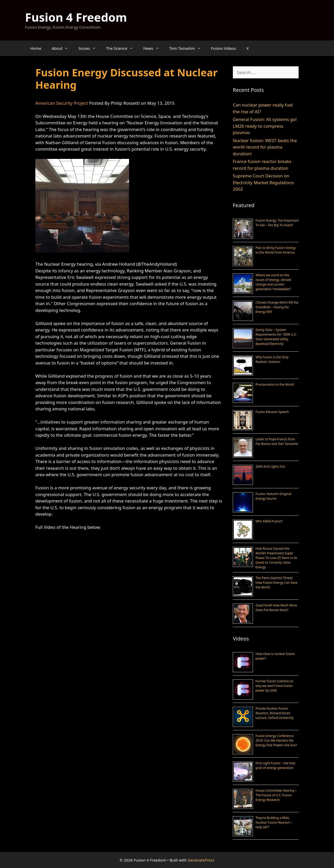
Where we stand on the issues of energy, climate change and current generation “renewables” (273, 282)
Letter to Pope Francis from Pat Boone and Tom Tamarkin (277, 441)
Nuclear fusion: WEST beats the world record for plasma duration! (265, 147)
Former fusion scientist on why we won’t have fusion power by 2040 (275, 686)
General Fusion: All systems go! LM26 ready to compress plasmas (265, 126)
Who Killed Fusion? (269, 521)
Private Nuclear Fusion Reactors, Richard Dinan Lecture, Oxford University (275, 713)
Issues (90, 48)
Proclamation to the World (275, 384)
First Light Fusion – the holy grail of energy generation (275, 765)
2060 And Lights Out (270, 467)
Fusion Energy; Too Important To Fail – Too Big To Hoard (277, 223)
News (154, 48)
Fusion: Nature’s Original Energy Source (273, 496)
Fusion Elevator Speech (272, 412)
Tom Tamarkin (188, 48)
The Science (122, 48)
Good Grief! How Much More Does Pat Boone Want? (276, 608)
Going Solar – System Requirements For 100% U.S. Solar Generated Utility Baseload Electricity (276, 337)
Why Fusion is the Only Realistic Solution (272, 359)
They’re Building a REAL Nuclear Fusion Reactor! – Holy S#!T (274, 822)
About (63, 48)
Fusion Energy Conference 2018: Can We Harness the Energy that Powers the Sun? (276, 740)
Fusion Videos (224, 48)
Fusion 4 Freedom (76, 17)
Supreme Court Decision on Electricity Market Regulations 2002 (263, 182)
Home (36, 48)
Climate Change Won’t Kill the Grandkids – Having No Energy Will (277, 307)
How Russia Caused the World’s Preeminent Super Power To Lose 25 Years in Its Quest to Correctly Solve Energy (276, 558)
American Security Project (62, 103)
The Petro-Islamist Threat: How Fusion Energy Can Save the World (276, 583)
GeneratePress (201, 860)
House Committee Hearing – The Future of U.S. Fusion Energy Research (276, 795)
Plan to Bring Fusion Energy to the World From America (276, 250)
